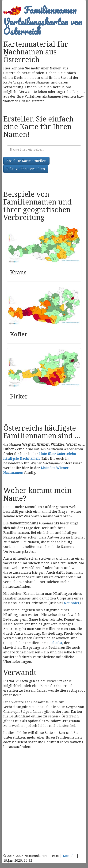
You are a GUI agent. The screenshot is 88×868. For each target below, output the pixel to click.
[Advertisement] (44, 805)
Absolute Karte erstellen (26, 161)
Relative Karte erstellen (26, 169)
